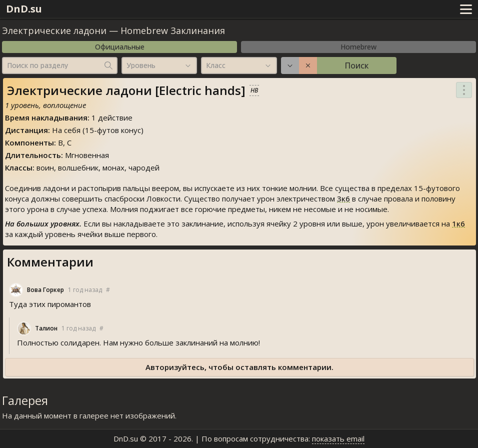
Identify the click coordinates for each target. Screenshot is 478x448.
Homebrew (358, 47)
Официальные (120, 47)
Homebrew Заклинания (173, 30)
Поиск (356, 65)
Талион (46, 328)
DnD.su (24, 9)
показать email (338, 438)
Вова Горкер (45, 290)
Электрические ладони (54, 30)
